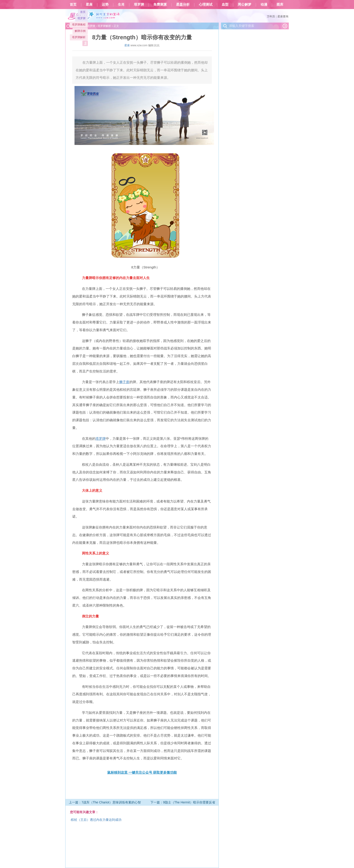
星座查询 (283, 16)
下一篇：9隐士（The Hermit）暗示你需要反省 (183, 802)
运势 (105, 5)
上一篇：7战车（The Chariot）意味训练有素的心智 (105, 802)
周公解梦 (245, 5)
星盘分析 (183, 5)
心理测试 (206, 5)
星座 (89, 5)
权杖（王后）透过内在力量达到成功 (96, 820)
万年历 (271, 16)
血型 (225, 5)
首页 (73, 5)
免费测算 (160, 5)
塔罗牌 (139, 5)
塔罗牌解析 (79, 37)
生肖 (121, 5)
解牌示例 (80, 31)
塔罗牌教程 (79, 25)
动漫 (264, 5)
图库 (280, 5)
